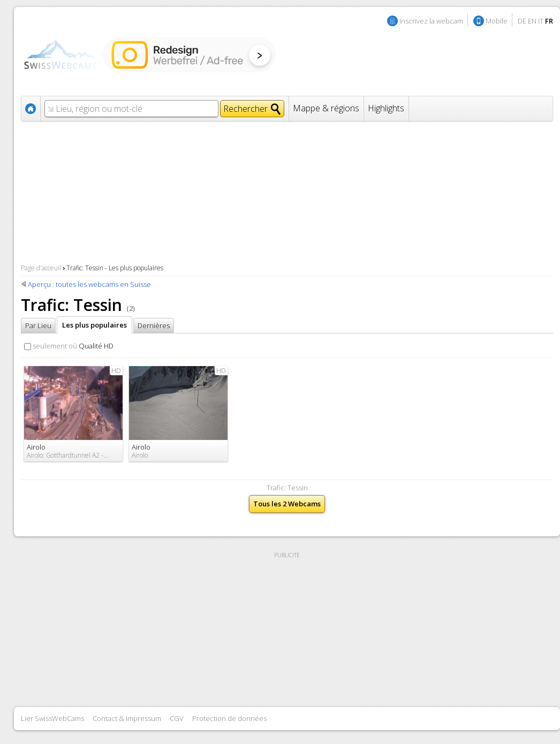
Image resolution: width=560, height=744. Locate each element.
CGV (177, 718)
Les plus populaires (94, 325)
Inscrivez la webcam (431, 21)
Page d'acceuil (41, 268)
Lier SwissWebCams (52, 718)
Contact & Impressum (127, 718)
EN (532, 21)
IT (541, 21)
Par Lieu (38, 325)
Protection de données (229, 718)
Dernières (154, 325)
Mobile (497, 21)
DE (522, 21)
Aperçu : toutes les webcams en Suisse (89, 284)
